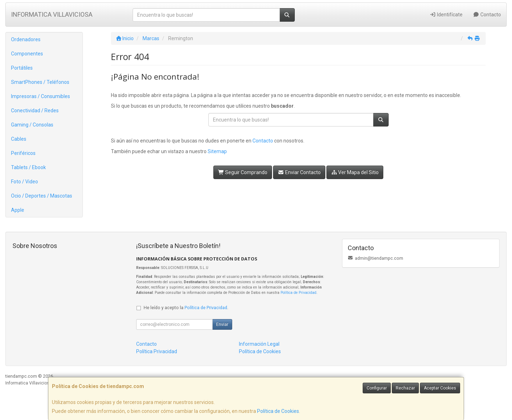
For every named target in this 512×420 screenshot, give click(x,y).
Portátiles (22, 68)
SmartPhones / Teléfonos (40, 82)
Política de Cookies (278, 411)
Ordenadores (26, 39)
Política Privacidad (157, 351)
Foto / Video (25, 182)
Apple (18, 210)
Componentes (27, 54)
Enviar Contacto (299, 172)
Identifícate (446, 15)
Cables (19, 139)
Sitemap (217, 151)
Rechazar (405, 388)
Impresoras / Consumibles (41, 96)
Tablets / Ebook (28, 167)
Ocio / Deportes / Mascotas (42, 196)
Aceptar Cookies (440, 388)
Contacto (487, 15)
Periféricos (23, 153)
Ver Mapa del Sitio (355, 172)
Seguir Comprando (243, 172)
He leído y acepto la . (186, 308)
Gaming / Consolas (32, 125)
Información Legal (259, 344)
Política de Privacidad (298, 293)
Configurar (377, 388)
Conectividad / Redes (35, 111)
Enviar (222, 324)
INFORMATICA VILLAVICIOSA (52, 14)
